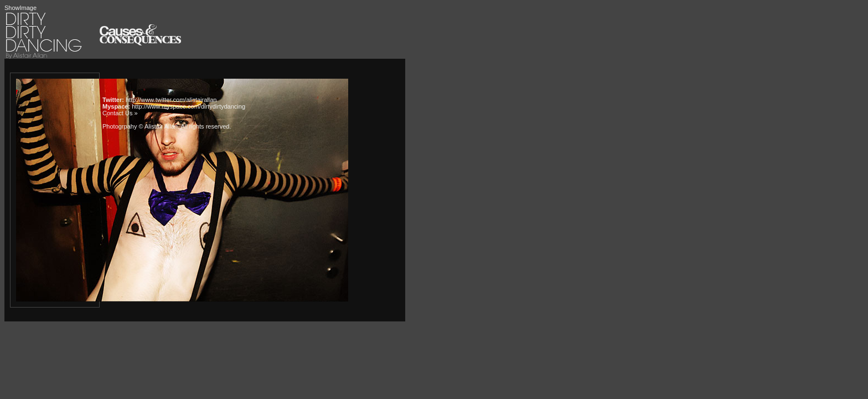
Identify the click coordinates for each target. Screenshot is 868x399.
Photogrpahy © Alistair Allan (140, 126)
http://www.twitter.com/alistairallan (171, 100)
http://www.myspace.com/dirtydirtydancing (188, 106)
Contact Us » (120, 113)
